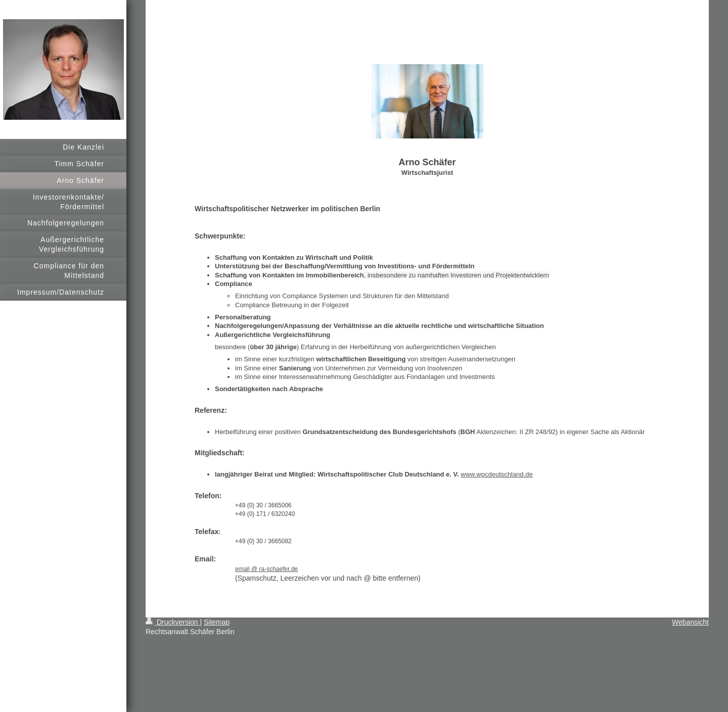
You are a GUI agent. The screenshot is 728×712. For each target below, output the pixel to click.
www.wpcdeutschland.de (496, 474)
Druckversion (173, 622)
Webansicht (690, 622)
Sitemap (217, 622)
